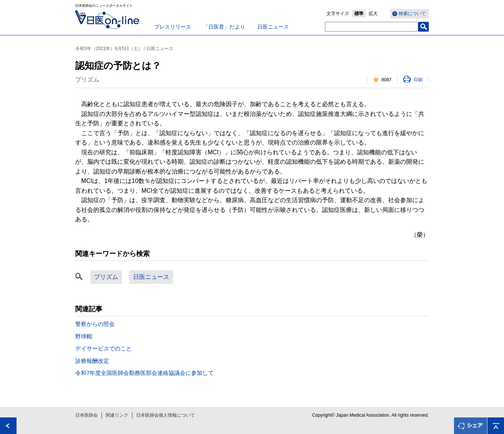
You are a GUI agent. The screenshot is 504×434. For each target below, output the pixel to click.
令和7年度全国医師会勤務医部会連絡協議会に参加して (144, 373)
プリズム (106, 277)
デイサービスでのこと (103, 348)
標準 (359, 14)
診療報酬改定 (92, 361)
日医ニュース (273, 27)
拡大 (373, 14)
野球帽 (84, 336)
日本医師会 (87, 415)
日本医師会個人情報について (165, 415)
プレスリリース (173, 27)
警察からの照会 (95, 324)
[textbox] (372, 27)
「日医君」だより (224, 27)
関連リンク (117, 415)
